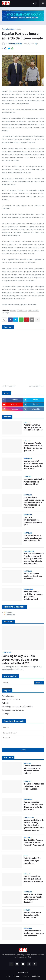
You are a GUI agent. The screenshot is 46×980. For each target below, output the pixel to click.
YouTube (16, 976)
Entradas (8, 612)
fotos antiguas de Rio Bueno (13, 710)
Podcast (5, 703)
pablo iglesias (33, 311)
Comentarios (10, 615)
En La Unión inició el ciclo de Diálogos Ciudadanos (32, 861)
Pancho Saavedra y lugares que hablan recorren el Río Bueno (33, 427)
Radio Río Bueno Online (11, 700)
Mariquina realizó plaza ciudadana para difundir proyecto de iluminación (33, 465)
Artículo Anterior (9, 386)
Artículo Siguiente (36, 386)
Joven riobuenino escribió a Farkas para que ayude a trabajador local (33, 595)
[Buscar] (23, 683)
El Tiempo (6, 714)
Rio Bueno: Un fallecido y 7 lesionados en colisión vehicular (34, 482)
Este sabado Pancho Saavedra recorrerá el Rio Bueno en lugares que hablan (33, 447)
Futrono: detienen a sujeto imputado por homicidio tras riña (33, 538)
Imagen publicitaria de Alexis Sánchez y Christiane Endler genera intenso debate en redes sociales (34, 825)
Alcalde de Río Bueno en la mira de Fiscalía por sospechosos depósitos (33, 898)
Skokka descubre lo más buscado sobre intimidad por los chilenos (32, 769)
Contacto (26, 976)
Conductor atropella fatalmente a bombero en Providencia (34, 933)
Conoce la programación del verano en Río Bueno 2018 (33, 521)
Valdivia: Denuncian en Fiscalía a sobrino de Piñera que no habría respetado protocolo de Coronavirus (34, 559)
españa (18, 29)
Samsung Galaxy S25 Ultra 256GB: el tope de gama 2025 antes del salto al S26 (20, 660)
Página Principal (8, 29)
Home (8, 976)
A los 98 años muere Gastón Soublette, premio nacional (32, 915)
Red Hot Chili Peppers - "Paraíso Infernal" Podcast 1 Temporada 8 (34, 843)
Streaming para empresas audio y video (17, 707)
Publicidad (36, 976)
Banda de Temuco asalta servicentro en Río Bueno (33, 576)
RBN (26, 972)
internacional (22, 311)
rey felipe (5, 313)
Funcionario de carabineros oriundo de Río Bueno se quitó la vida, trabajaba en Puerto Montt (34, 502)
